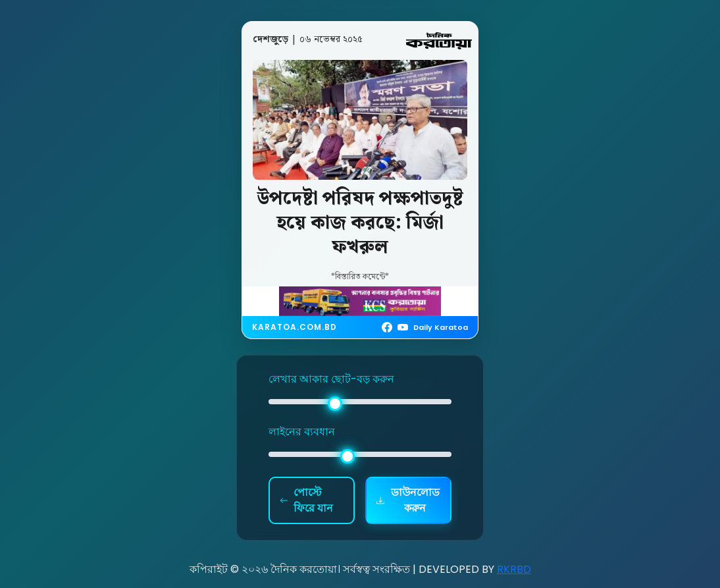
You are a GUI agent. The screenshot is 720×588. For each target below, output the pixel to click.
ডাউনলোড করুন (408, 500)
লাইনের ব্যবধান (302, 432)
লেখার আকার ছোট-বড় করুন (331, 379)
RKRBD (514, 569)
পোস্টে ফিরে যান (306, 500)
